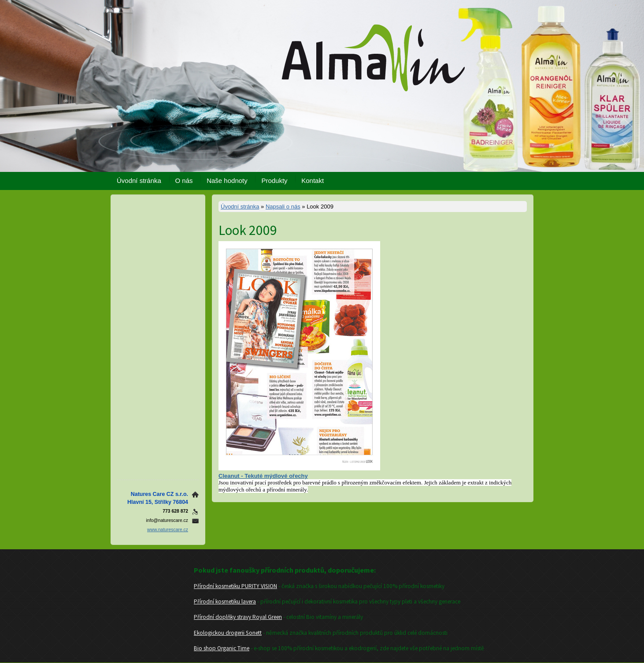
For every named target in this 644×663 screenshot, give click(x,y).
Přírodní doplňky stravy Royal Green (238, 617)
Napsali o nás (283, 207)
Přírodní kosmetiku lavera (225, 602)
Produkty (274, 181)
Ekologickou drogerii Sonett (228, 633)
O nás (184, 181)
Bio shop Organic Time (222, 648)
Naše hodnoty (227, 181)
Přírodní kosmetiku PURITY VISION (235, 586)
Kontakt (313, 181)
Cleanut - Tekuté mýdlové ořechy (263, 476)
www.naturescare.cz (168, 530)
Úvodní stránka (139, 181)
